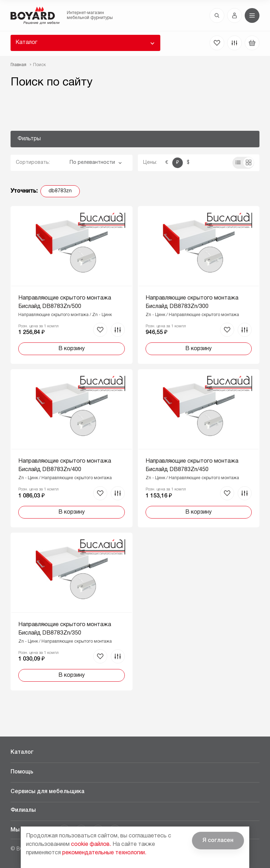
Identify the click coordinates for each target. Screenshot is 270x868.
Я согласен (218, 841)
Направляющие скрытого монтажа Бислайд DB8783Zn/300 (192, 302)
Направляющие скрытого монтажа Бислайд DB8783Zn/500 (65, 302)
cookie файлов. (91, 844)
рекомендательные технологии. (104, 853)
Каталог (26, 43)
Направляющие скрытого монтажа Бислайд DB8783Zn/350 (65, 629)
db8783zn (60, 191)
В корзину (72, 349)
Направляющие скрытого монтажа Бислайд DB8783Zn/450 (192, 465)
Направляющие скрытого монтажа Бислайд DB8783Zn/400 (65, 465)
